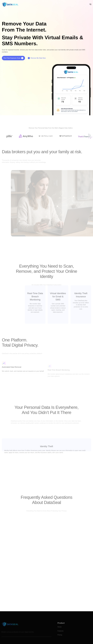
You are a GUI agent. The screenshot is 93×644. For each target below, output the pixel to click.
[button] (90, 4)
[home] (10, 4)
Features (60, 633)
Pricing (60, 637)
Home (60, 629)
